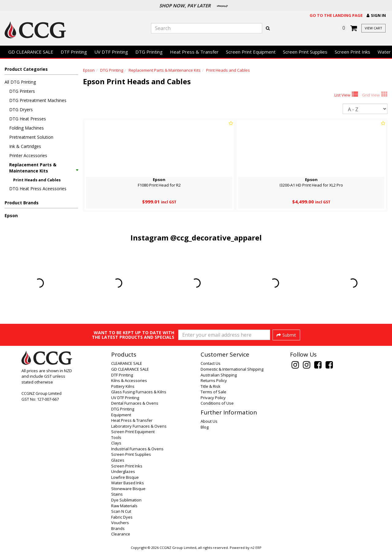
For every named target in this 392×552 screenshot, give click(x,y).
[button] (376, 15)
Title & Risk (211, 386)
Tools (116, 437)
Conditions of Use (217, 403)
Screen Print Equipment (251, 52)
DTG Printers (22, 91)
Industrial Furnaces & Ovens (137, 449)
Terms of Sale (213, 392)
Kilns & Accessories (129, 380)
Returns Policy (214, 380)
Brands (118, 528)
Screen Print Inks (352, 52)
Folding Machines (26, 128)
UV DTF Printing (111, 52)
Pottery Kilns (123, 386)
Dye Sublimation (126, 500)
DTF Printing (74, 52)
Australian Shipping (219, 375)
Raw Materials (124, 506)
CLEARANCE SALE (127, 363)
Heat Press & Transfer (194, 52)
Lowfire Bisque (125, 477)
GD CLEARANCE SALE (31, 52)
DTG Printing (149, 52)
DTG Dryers (21, 110)
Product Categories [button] (26, 69)
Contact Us (211, 363)
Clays (116, 443)
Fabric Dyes (122, 517)
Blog (205, 427)
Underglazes (123, 471)
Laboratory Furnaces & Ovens (139, 426)
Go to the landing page (336, 15)
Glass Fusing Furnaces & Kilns (139, 392)
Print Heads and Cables (37, 180)
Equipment (121, 415)
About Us (209, 421)
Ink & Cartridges (25, 146)
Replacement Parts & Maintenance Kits (43, 168)
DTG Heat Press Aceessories (38, 189)
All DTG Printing (20, 82)
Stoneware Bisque (128, 489)
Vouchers (120, 523)
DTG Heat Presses (28, 119)
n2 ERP (256, 548)
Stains (117, 494)
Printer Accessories (28, 155)
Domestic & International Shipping (232, 369)
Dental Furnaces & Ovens (135, 403)
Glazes (118, 460)
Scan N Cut (121, 511)
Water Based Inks (128, 483)
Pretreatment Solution (31, 137)
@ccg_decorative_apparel (216, 238)
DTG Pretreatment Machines (38, 100)
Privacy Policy (213, 398)
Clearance (121, 534)
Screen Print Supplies (305, 52)
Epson (11, 216)
